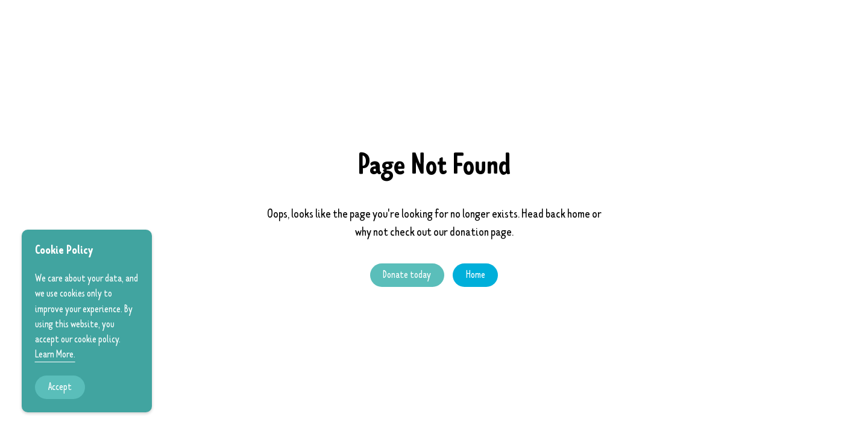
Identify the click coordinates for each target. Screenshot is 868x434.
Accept (60, 387)
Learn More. (55, 354)
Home (476, 275)
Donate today (407, 275)
